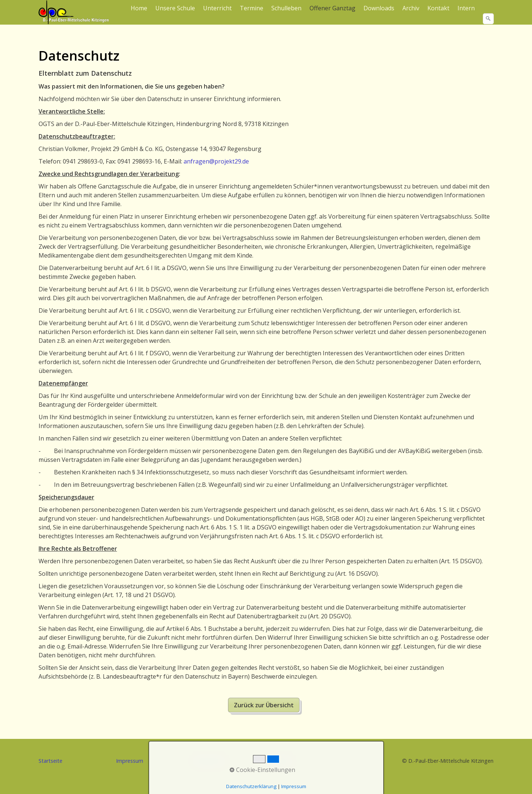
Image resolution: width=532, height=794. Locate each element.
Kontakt (438, 8)
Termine (251, 8)
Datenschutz (209, 761)
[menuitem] (139, 8)
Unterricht (217, 8)
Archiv (411, 8)
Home (139, 8)
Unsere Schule (175, 8)
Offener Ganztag (332, 8)
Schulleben (286, 8)
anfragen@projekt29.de (216, 161)
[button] (264, 705)
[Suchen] (488, 19)
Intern (466, 8)
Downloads (379, 8)
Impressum (130, 761)
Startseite (50, 761)
